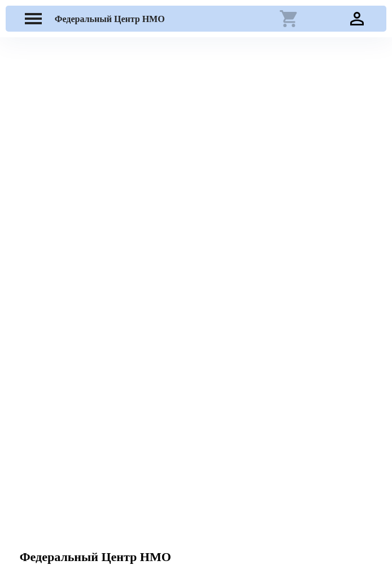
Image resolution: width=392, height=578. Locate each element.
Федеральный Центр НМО (110, 19)
